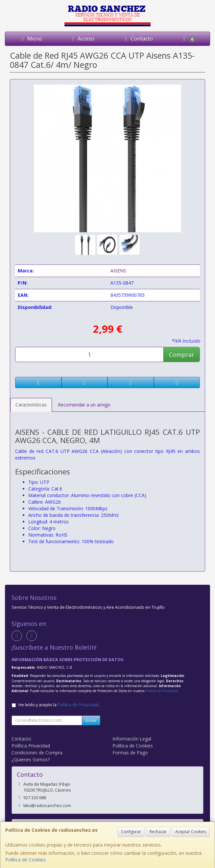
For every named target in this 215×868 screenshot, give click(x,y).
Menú (31, 39)
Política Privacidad (31, 746)
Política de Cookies (25, 860)
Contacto (138, 39)
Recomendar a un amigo (84, 405)
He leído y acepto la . (59, 705)
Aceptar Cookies (191, 832)
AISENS (118, 271)
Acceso (82, 39)
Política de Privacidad (162, 691)
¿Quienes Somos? (31, 759)
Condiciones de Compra (37, 753)
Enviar (91, 720)
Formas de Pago (130, 753)
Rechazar (158, 832)
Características (31, 405)
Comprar (182, 354)
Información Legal (132, 739)
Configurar (131, 832)
